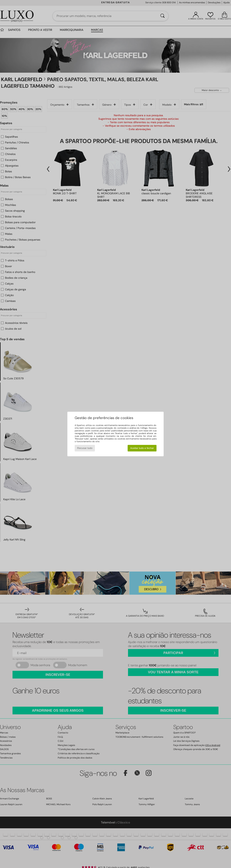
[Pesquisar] (162, 16)
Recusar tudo (85, 448)
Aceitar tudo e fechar (142, 448)
